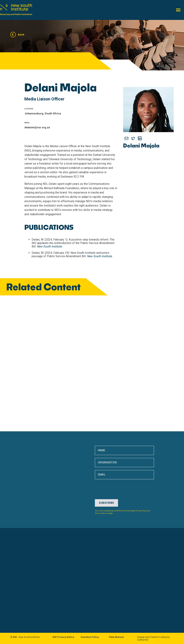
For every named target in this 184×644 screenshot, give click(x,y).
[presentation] (122, 527)
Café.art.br (143, 640)
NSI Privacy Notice (63, 637)
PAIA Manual (116, 637)
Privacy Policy (141, 511)
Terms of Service (102, 513)
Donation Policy (90, 637)
